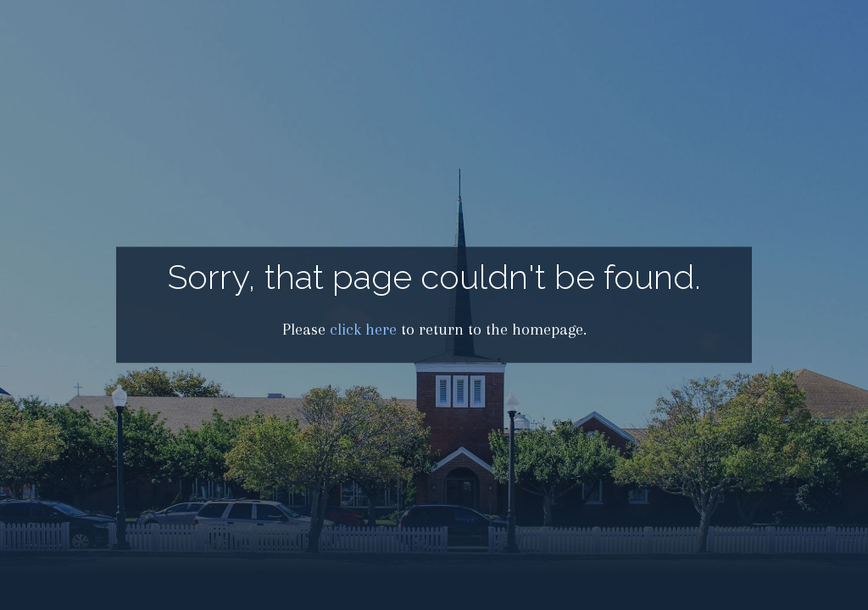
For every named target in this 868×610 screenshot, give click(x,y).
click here (363, 330)
